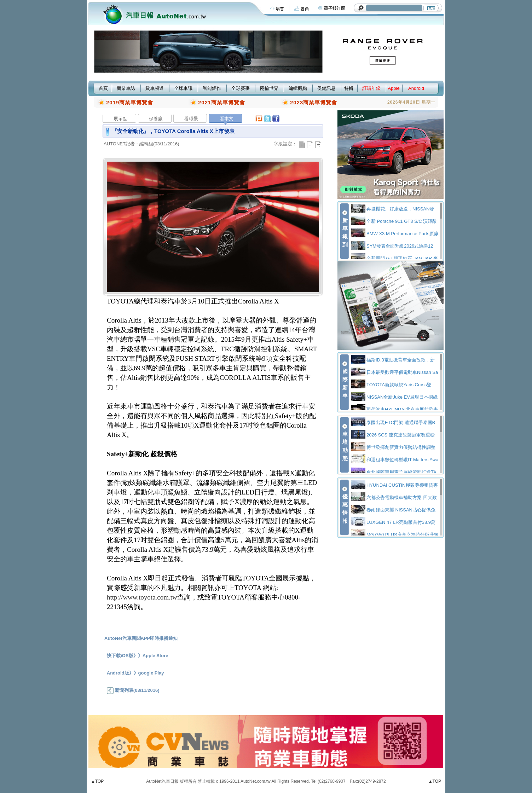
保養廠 (156, 119)
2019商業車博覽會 (130, 102)
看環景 (191, 119)
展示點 (120, 119)
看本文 (227, 119)
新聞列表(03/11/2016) (133, 690)
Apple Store (155, 656)
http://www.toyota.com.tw (142, 597)
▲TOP (97, 781)
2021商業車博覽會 (222, 102)
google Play (151, 673)
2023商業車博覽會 (314, 102)
